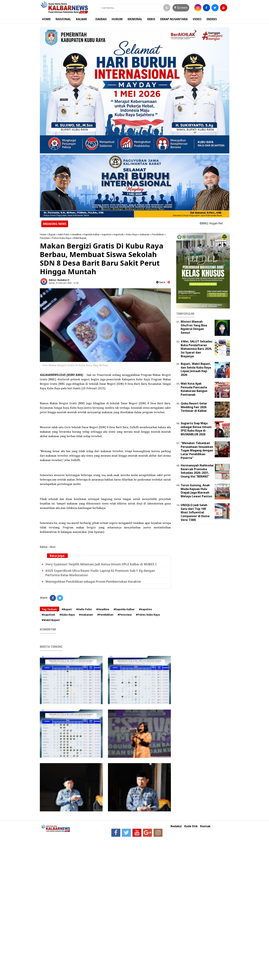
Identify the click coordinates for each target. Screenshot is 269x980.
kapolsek (119, 234)
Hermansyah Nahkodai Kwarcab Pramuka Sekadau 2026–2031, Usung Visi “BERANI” (197, 471)
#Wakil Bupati (51, 620)
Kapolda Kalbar (92, 234)
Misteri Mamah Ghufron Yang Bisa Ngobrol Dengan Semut (194, 327)
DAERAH (101, 19)
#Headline (103, 609)
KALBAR (81, 19)
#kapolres (145, 609)
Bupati (52, 234)
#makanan (86, 615)
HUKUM (117, 19)
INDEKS (212, 19)
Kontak (205, 826)
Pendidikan (158, 234)
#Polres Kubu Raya (148, 615)
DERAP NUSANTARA (174, 19)
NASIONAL (63, 19)
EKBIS (151, 19)
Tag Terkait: (50, 609)
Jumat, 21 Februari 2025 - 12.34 (63, 283)
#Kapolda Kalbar (124, 609)
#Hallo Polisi (84, 609)
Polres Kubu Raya (61, 238)
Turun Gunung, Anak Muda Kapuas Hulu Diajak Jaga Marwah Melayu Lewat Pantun (196, 491)
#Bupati (67, 609)
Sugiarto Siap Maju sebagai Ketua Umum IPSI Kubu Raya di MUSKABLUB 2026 (196, 429)
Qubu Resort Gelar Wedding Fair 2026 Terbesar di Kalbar (194, 407)
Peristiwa (45, 238)
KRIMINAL (135, 19)
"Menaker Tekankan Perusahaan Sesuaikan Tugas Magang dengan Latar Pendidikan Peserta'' (197, 450)
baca (161, 282)
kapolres (107, 234)
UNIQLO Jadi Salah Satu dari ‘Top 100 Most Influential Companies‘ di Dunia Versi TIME (195, 512)
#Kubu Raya (67, 615)
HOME (46, 19)
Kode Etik (191, 826)
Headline (76, 234)
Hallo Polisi (64, 234)
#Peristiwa (125, 615)
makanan (145, 234)
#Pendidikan (105, 615)
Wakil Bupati (80, 238)
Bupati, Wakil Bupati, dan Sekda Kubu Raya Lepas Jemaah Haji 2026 (196, 369)
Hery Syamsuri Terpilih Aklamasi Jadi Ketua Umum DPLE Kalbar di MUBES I (101, 564)
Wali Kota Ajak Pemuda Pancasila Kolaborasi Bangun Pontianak (194, 389)
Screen (181, 8)
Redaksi (176, 826)
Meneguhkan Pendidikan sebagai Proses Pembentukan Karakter (93, 582)
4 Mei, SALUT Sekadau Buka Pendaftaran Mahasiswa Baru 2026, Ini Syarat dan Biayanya (197, 349)
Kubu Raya (132, 234)
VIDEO (197, 19)
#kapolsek (48, 615)
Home (43, 234)
